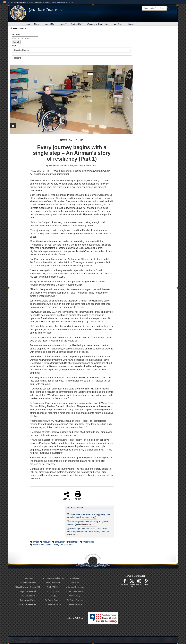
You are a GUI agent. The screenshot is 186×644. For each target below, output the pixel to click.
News (38, 24)
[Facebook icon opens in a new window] (125, 582)
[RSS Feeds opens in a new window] (146, 582)
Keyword (16, 34)
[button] (63, 2)
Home (28, 24)
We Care (119, 24)
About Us (51, 24)
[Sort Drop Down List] (72, 58)
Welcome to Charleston (98, 24)
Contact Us (77, 24)
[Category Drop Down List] (72, 50)
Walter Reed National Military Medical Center (53, 545)
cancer (36, 542)
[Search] (154, 8)
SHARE (66, 496)
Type (14, 45)
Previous (15, 99)
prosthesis (74, 542)
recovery (47, 542)
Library (132, 24)
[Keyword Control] (25, 38)
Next (128, 99)
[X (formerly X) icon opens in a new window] (132, 582)
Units (63, 24)
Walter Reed (88, 542)
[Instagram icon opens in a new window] (139, 582)
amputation (60, 542)
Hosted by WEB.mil (74, 618)
